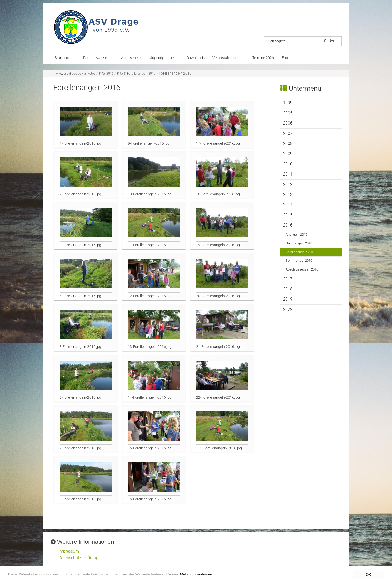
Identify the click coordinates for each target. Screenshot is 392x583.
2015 (288, 215)
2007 (288, 133)
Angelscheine (132, 58)
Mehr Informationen (221, 575)
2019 (288, 299)
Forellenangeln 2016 (136, 74)
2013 (288, 195)
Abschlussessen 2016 (302, 269)
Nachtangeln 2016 (299, 243)
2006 (288, 123)
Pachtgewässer (96, 58)
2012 (288, 184)
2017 (288, 279)
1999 (288, 103)
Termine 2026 (263, 58)
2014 (288, 205)
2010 (288, 164)
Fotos (286, 58)
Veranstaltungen (226, 58)
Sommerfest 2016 (299, 261)
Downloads (196, 58)
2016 (106, 74)
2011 (288, 174)
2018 (288, 289)
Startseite (62, 58)
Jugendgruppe (162, 58)
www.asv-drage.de (69, 74)
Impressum (69, 551)
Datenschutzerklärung (78, 558)
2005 (288, 113)
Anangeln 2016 (297, 234)
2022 (288, 309)
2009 (288, 154)
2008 (288, 144)
